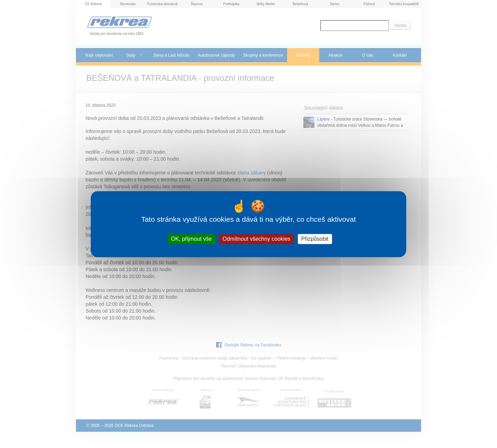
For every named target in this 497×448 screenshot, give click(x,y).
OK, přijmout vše (191, 239)
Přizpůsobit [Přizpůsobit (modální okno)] (315, 239)
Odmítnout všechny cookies (257, 239)
